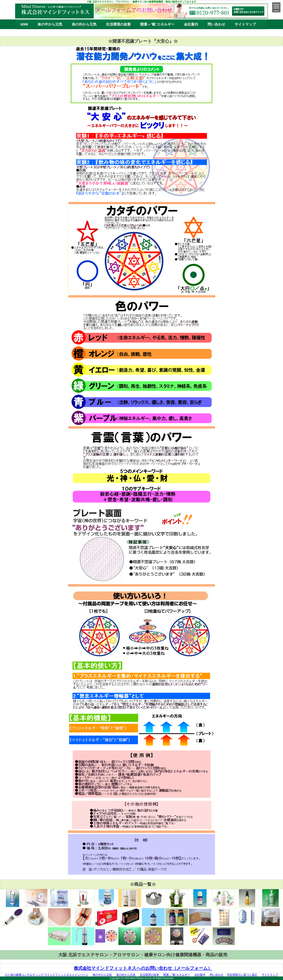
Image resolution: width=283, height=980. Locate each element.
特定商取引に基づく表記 (242, 975)
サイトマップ (245, 24)
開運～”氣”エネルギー (157, 24)
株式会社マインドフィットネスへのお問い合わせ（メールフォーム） (143, 968)
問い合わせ (216, 24)
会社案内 (191, 24)
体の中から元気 (50, 24)
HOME (24, 24)
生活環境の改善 (118, 24)
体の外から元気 (84, 24)
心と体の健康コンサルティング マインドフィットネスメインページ (47, 975)
